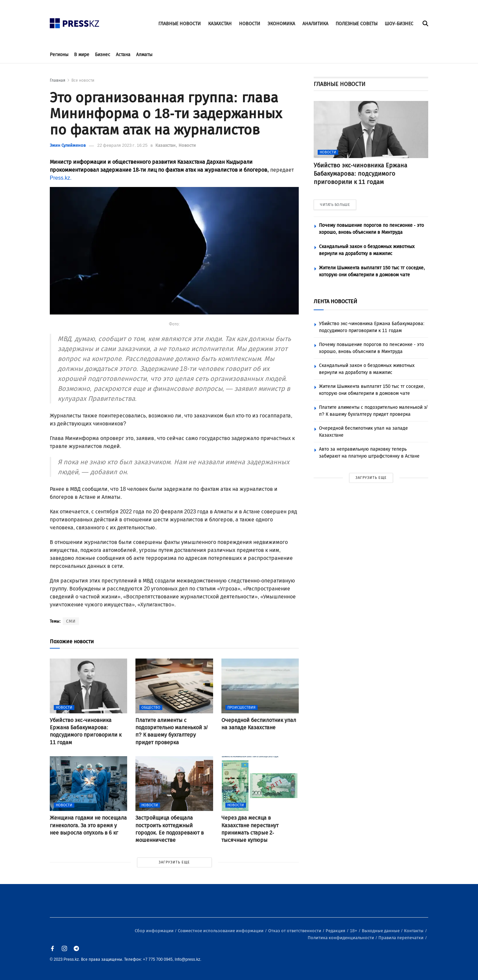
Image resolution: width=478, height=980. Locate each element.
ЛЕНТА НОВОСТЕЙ (335, 301)
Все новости (83, 80)
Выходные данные (381, 931)
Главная (58, 80)
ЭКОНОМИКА (281, 24)
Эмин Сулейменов (68, 145)
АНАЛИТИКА (315, 24)
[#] (75, 21)
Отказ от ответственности (295, 931)
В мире (82, 55)
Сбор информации (155, 931)
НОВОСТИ (250, 24)
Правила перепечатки (401, 938)
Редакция (336, 931)
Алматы (144, 55)
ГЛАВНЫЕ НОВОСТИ (180, 24)
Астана (123, 55)
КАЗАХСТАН (220, 24)
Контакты (414, 931)
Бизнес (103, 55)
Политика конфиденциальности (341, 938)
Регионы (59, 55)
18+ (354, 931)
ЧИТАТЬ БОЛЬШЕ (335, 205)
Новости (187, 145)
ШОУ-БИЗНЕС (399, 24)
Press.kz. (61, 178)
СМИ (71, 621)
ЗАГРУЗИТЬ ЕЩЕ (174, 862)
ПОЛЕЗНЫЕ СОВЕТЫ (357, 24)
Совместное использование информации (221, 931)
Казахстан (166, 145)
